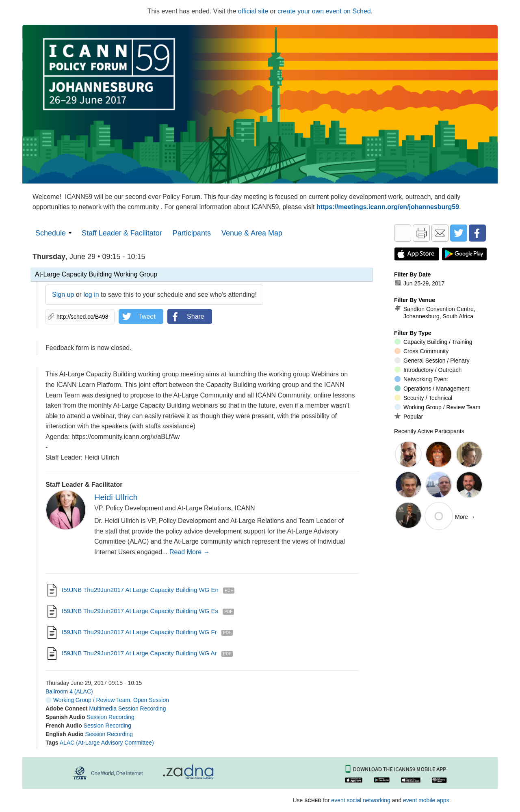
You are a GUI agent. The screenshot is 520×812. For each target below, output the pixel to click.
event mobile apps (426, 800)
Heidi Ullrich (116, 497)
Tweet (147, 316)
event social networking (361, 800)
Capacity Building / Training (433, 342)
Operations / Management (432, 389)
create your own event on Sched (324, 11)
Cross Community (421, 351)
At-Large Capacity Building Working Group (96, 274)
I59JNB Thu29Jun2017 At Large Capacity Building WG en (140, 590)
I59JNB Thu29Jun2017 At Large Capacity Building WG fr (139, 632)
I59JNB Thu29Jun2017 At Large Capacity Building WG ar (139, 653)
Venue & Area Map (252, 233)
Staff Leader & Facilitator (122, 233)
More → (465, 517)
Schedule (51, 233)
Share (196, 316)
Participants (192, 233)
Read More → (190, 552)
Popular (409, 416)
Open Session (151, 700)
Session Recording (110, 717)
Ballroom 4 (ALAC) (69, 691)
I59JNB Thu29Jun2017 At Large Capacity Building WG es (140, 611)
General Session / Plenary (432, 361)
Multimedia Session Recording (127, 708)
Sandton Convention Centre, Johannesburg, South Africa (435, 312)
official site (253, 11)
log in (91, 295)
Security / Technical (423, 398)
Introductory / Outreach (428, 370)
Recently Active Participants (429, 431)
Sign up (63, 295)
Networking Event (421, 379)
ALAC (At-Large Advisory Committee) (107, 743)
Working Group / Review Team (88, 700)
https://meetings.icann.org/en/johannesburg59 (388, 207)
